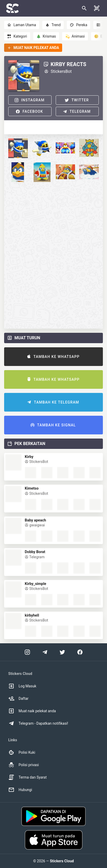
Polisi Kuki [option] (22, 752)
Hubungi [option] (20, 790)
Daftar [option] (18, 698)
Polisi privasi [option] (24, 765)
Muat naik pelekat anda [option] (32, 711)
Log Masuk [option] (22, 686)
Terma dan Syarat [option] (27, 777)
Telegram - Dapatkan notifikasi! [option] (38, 723)
